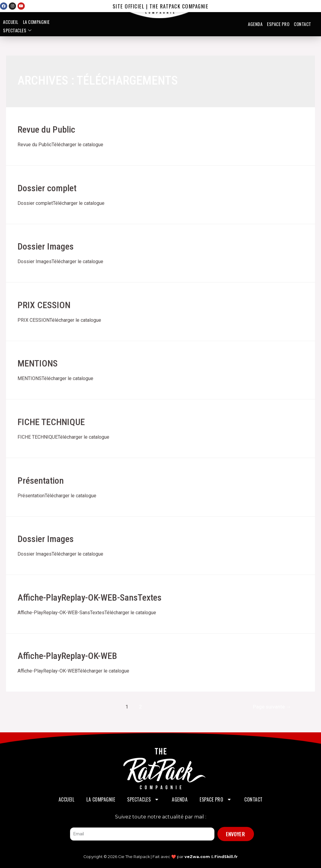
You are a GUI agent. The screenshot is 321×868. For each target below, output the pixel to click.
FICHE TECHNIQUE (51, 422)
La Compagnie (36, 22)
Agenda (255, 24)
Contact (303, 24)
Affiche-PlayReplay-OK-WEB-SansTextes (90, 597)
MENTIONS (38, 363)
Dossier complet (47, 188)
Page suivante (272, 707)
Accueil (11, 22)
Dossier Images (46, 246)
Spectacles (18, 30)
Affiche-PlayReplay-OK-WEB (67, 656)
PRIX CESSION (44, 305)
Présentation (41, 481)
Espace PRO (278, 24)
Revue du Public (46, 129)
